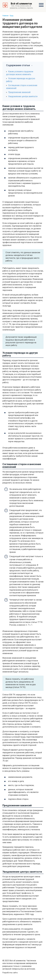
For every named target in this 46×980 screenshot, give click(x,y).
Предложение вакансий (19, 92)
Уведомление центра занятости (23, 96)
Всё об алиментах (21, 4)
